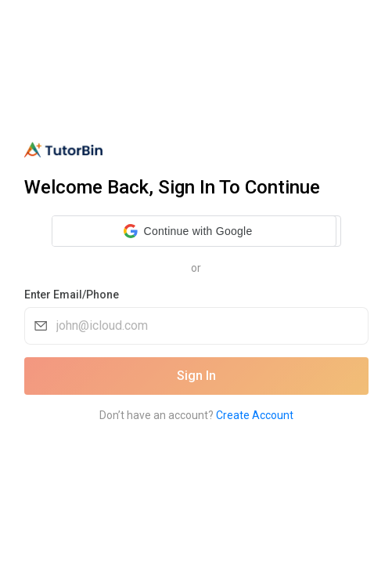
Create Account (255, 415)
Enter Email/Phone (72, 295)
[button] (188, 231)
